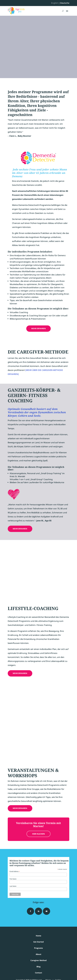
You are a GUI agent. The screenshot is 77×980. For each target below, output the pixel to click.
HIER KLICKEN (38, 834)
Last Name (13, 886)
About (39, 954)
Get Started (39, 942)
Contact (38, 973)
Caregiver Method (38, 960)
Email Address (15, 871)
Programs (38, 948)
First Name (13, 879)
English (55, 3)
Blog (39, 967)
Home (38, 936)
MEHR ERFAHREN (38, 328)
